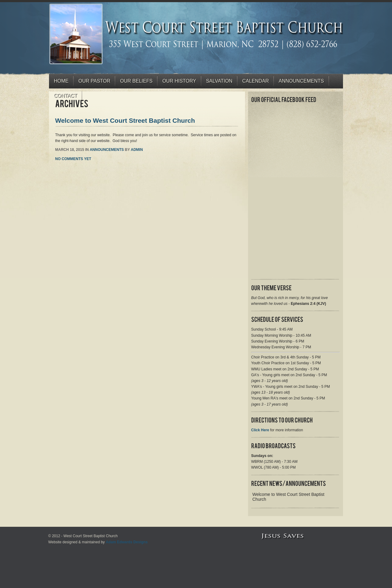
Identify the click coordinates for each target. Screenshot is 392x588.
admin (137, 150)
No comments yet (73, 159)
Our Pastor (94, 81)
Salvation (219, 81)
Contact (66, 96)
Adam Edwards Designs (127, 542)
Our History (179, 81)
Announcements (301, 81)
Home (61, 81)
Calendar (256, 81)
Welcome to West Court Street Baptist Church (125, 120)
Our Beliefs (136, 81)
